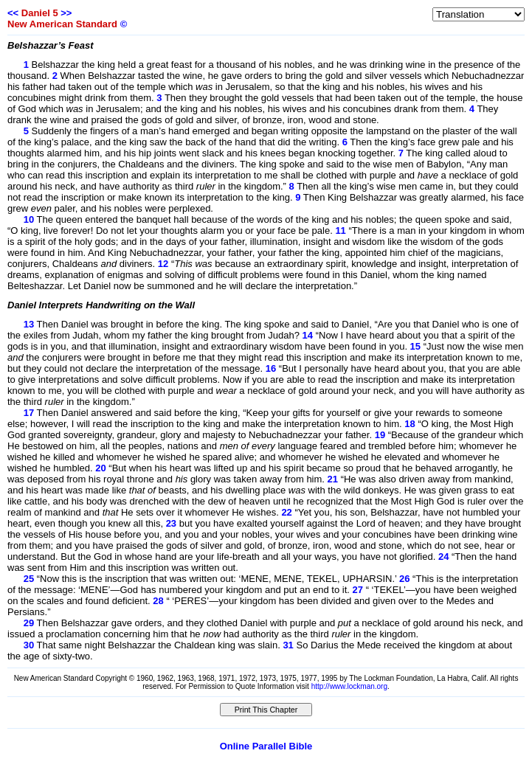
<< (13, 13)
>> (66, 13)
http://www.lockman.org (349, 686)
